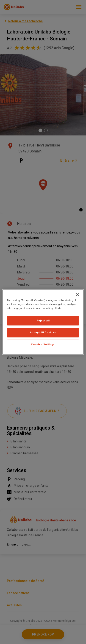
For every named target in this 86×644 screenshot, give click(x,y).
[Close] (78, 295)
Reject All (43, 320)
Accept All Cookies (43, 332)
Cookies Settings (43, 344)
